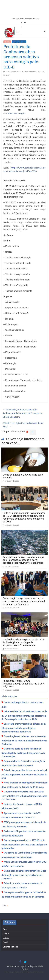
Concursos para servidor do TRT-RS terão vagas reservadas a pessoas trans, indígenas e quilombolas (24, 844)
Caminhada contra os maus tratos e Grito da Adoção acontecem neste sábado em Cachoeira (24, 875)
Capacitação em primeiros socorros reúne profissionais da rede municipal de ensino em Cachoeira (24, 601)
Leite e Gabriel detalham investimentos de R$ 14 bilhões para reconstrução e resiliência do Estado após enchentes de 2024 (24, 517)
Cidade (7, 42)
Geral (5, 942)
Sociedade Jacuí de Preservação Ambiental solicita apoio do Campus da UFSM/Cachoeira (23, 413)
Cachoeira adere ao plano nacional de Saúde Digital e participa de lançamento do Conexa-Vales (24, 642)
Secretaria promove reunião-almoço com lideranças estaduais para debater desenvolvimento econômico (23, 560)
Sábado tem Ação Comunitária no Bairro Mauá (23, 425)
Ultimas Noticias (19, 42)
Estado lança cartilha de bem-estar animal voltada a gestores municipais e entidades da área (24, 774)
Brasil (5, 929)
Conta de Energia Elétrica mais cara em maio (23, 476)
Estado (6, 938)
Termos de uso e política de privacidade (25, 966)
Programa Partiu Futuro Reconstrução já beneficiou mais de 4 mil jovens (24, 684)
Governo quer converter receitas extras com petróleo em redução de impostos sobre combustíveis (24, 796)
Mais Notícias (9, 696)
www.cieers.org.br (16, 113)
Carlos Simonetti (30, 72)
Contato (25, 969)
